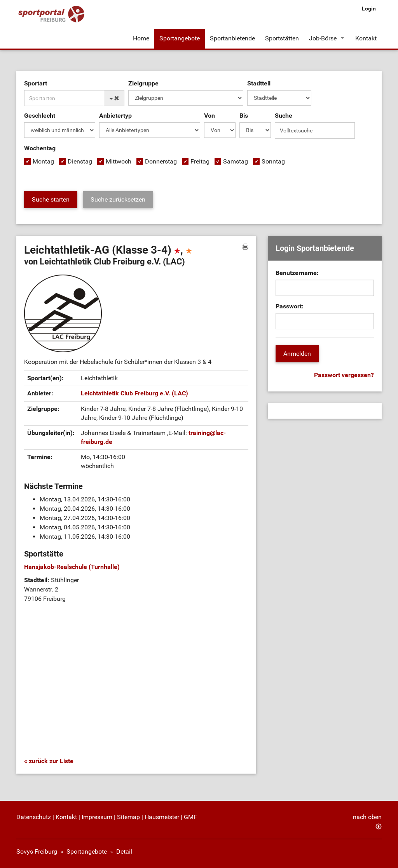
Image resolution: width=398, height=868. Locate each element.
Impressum (97, 817)
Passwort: (290, 306)
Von (209, 116)
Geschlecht (40, 116)
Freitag (200, 161)
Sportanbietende (232, 38)
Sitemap (128, 817)
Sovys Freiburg (37, 851)
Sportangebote (180, 38)
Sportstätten (282, 38)
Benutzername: (297, 273)
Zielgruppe (143, 83)
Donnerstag (161, 161)
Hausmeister (162, 817)
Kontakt (366, 38)
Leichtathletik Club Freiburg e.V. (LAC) (134, 393)
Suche (284, 116)
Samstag (236, 161)
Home (141, 38)
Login (369, 9)
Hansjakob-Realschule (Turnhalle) (72, 567)
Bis (244, 116)
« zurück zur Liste (49, 761)
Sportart (36, 83)
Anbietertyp (115, 116)
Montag (43, 161)
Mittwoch (119, 161)
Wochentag (40, 148)
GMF (190, 817)
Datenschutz (34, 817)
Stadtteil (259, 83)
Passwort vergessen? (344, 375)
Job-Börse (323, 38)
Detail (124, 851)
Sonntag (273, 161)
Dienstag (80, 161)
